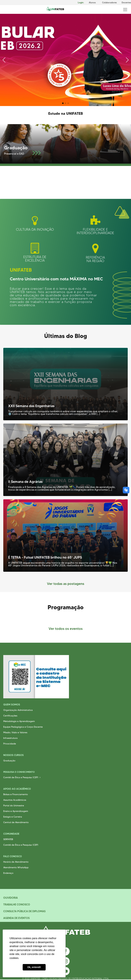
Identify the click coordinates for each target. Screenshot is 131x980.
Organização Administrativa (18, 710)
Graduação (9, 761)
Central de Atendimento (16, 822)
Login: (81, 3)
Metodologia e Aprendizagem (19, 721)
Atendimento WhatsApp (16, 867)
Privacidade (10, 744)
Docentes (126, 3)
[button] (63, 103)
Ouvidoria (11, 898)
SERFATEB (8, 839)
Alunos (92, 3)
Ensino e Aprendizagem (16, 811)
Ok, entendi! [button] (34, 967)
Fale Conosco (13, 856)
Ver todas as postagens (66, 584)
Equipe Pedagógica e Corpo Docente (23, 727)
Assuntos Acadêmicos (15, 800)
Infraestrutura (10, 738)
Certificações (10, 716)
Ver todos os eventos (66, 629)
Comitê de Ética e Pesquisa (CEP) (21, 777)
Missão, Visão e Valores (15, 732)
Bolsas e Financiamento (16, 794)
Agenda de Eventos (16, 918)
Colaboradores (109, 3)
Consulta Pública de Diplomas (24, 911)
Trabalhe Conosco (17, 904)
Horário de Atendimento (16, 862)
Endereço (8, 873)
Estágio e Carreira (13, 817)
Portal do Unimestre (14, 805)
